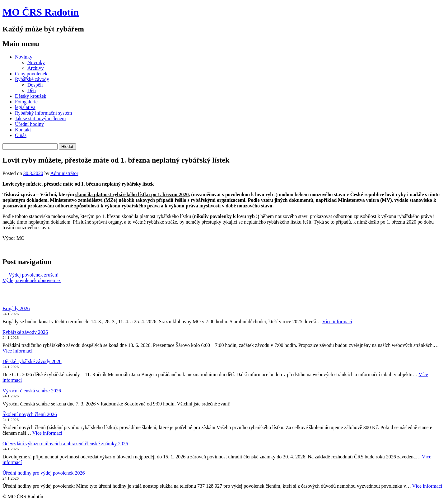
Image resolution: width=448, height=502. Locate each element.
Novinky (24, 57)
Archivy (35, 68)
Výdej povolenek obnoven (32, 280)
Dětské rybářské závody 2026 (32, 361)
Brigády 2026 (16, 308)
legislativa (25, 107)
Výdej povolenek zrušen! (31, 275)
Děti (32, 90)
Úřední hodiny (29, 124)
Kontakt (23, 130)
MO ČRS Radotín (41, 12)
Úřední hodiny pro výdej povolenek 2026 (44, 473)
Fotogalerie (26, 102)
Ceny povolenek (31, 74)
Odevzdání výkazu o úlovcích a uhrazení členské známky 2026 (65, 444)
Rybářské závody (32, 79)
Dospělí (35, 85)
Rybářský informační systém (43, 113)
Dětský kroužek (31, 96)
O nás (21, 135)
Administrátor (64, 173)
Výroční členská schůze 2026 (32, 391)
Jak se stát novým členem (40, 118)
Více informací (337, 322)
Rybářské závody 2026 (25, 332)
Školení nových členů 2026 (30, 414)
